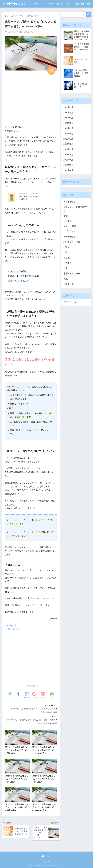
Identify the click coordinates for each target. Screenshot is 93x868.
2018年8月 (68, 139)
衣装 (66, 279)
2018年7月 (68, 144)
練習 (55, 723)
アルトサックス (71, 202)
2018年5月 (68, 155)
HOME (47, 856)
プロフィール (48, 4)
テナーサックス (71, 237)
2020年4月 (68, 118)
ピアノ (70, 4)
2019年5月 (68, 134)
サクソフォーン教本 (17, 720)
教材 (40, 723)
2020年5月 (68, 113)
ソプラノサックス (72, 232)
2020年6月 (68, 107)
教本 (53, 720)
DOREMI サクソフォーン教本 (29, 194)
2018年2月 (68, 170)
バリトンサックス (72, 242)
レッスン (44, 720)
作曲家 (67, 258)
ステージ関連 (70, 226)
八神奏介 (68, 263)
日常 (66, 268)
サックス (60, 4)
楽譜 (48, 723)
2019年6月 (68, 128)
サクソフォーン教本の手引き (23, 709)
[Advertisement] (31, 99)
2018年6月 (68, 149)
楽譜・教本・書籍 (83, 4)
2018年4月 (68, 160)
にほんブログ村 (12, 629)
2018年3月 (68, 165)
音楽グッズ (69, 284)
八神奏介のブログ (14, 4)
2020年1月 (68, 123)
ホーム (37, 4)
